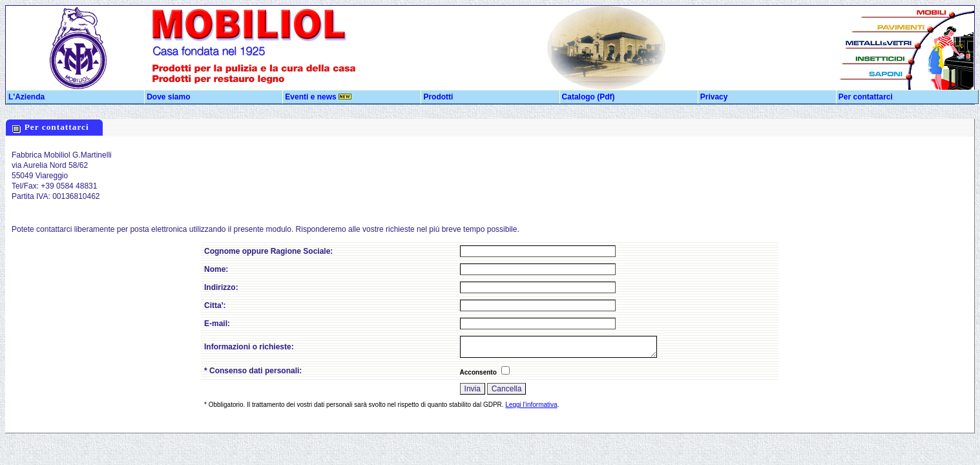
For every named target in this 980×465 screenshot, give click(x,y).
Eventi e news (318, 97)
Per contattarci (866, 97)
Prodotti (438, 97)
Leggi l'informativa (531, 405)
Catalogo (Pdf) (589, 97)
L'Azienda (26, 97)
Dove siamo (168, 97)
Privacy (714, 97)
